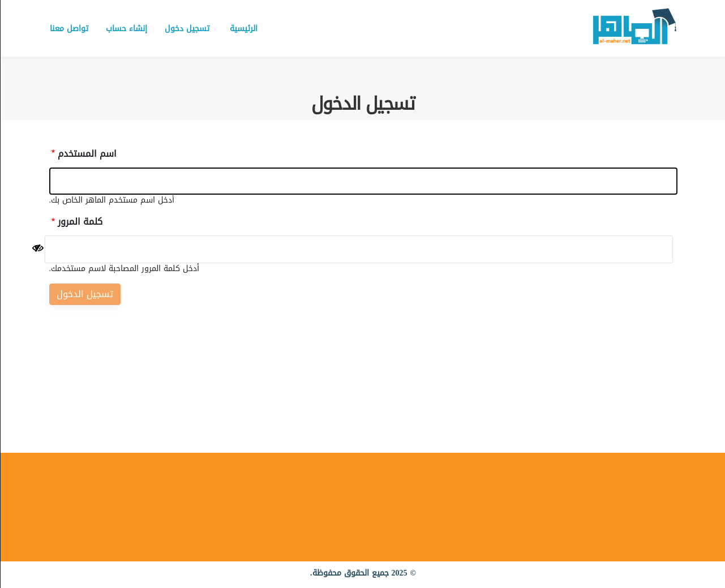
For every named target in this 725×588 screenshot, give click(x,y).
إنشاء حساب (126, 29)
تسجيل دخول (186, 29)
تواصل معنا (68, 29)
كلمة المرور (80, 222)
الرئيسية (243, 29)
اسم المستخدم (87, 154)
